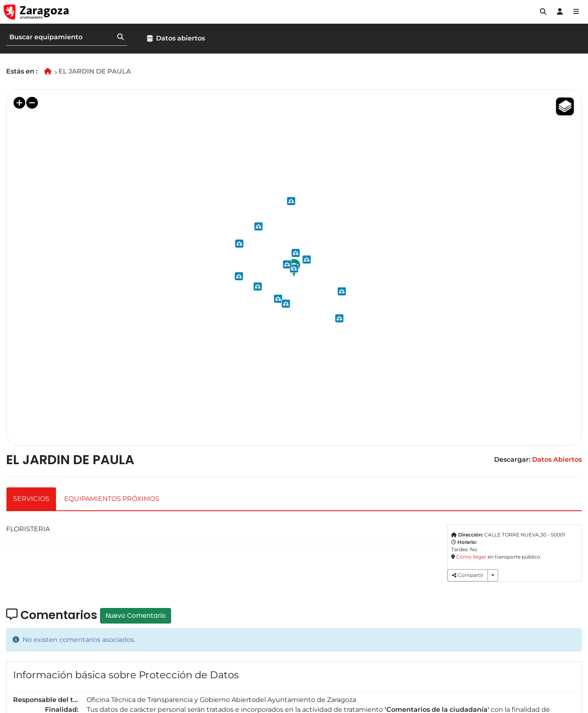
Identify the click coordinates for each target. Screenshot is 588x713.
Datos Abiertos (557, 459)
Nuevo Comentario (136, 616)
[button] (543, 12)
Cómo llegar (471, 557)
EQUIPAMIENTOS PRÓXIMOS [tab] (112, 499)
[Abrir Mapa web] (576, 12)
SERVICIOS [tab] (31, 499)
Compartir (468, 575)
